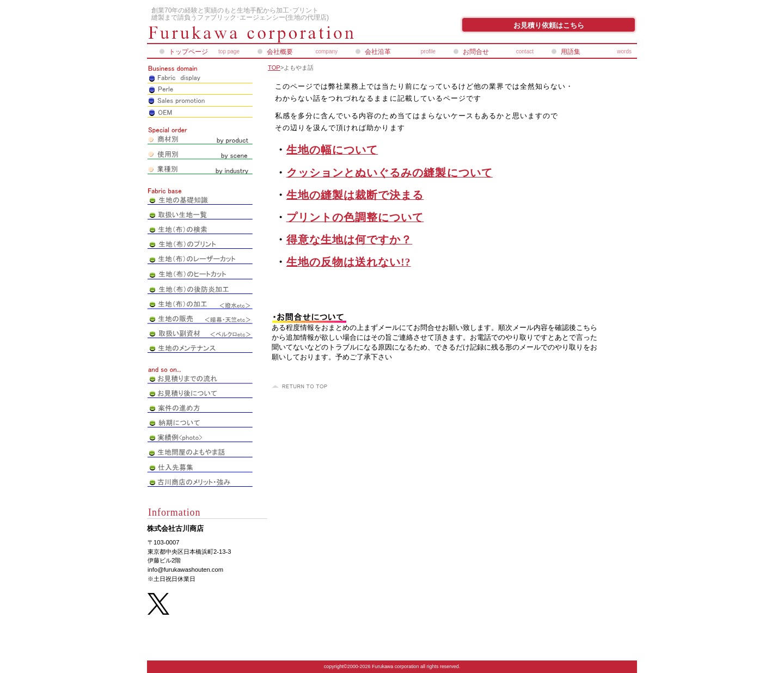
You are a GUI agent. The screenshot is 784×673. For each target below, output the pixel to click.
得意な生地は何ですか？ (350, 240)
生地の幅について (332, 150)
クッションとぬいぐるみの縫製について (390, 173)
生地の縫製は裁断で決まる (355, 195)
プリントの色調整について (355, 218)
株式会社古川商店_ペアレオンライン (278, 34)
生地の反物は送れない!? (349, 262)
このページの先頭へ (301, 387)
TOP (274, 68)
